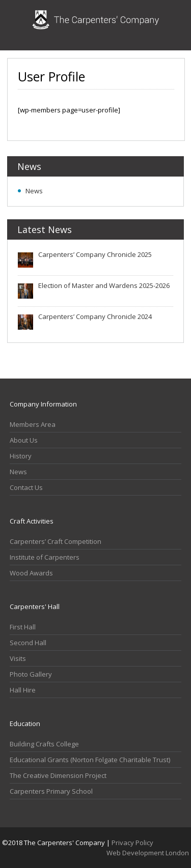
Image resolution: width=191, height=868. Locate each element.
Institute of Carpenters (45, 557)
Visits (18, 658)
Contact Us (26, 487)
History (21, 456)
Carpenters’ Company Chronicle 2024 (95, 316)
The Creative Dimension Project (58, 775)
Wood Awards (31, 573)
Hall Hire (23, 690)
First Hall (23, 627)
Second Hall (28, 643)
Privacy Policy (132, 843)
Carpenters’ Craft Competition (56, 541)
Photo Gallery (31, 674)
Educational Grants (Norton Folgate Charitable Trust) (90, 760)
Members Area (33, 424)
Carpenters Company (96, 25)
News (34, 191)
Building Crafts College (44, 744)
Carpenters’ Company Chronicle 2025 (95, 254)
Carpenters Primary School (51, 791)
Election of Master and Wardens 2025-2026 (104, 285)
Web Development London (148, 853)
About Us (24, 440)
